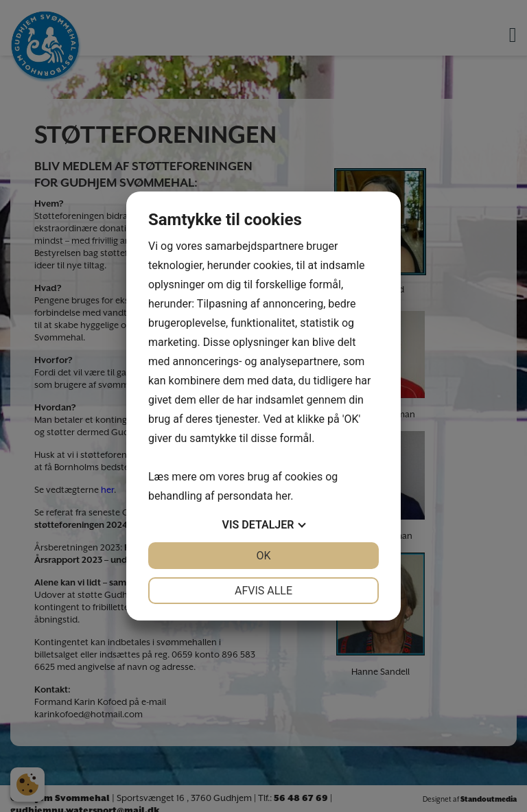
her (283, 496)
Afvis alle (263, 591)
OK (263, 556)
